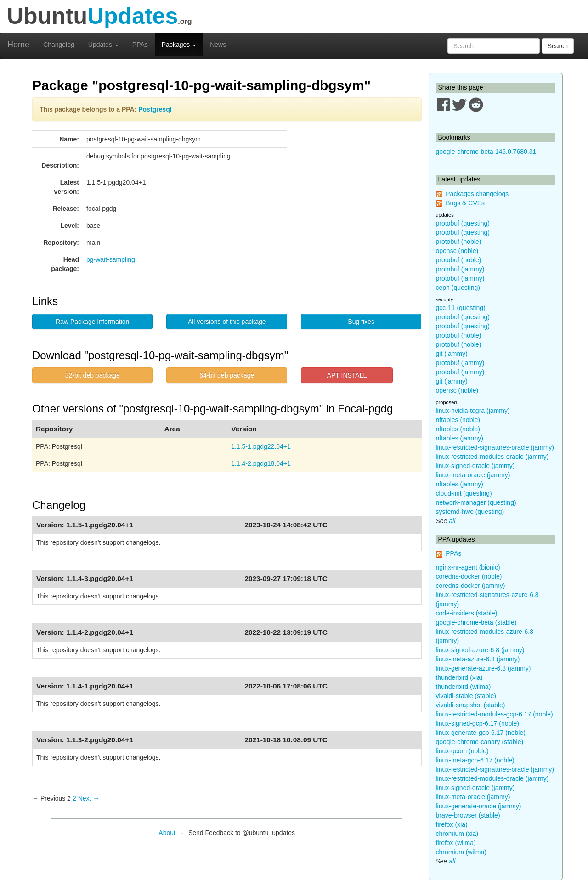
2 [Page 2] (74, 798)
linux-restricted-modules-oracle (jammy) (492, 457)
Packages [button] (179, 45)
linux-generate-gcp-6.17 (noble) (481, 733)
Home (18, 45)
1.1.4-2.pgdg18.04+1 (261, 463)
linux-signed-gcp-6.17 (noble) (478, 723)
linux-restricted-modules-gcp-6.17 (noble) (495, 714)
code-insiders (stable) (467, 613)
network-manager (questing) (476, 502)
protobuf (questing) (463, 223)
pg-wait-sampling (111, 259)
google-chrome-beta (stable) (476, 622)
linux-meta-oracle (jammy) (473, 475)
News (218, 45)
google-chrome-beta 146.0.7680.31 (486, 152)
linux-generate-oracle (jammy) (479, 806)
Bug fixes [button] (361, 322)
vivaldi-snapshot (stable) (471, 705)
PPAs (140, 45)
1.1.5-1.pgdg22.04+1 (261, 446)
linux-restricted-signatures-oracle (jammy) (495, 447)
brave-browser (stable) (468, 815)
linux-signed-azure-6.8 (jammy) (480, 650)
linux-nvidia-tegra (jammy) (473, 411)
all (452, 521)
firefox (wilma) (456, 843)
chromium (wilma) (461, 852)
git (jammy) (452, 354)
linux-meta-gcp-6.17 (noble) (475, 760)
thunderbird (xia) (459, 677)
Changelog (59, 45)
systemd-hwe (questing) (470, 512)
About (167, 833)
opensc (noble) (457, 251)
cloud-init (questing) (464, 493)
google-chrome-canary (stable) (480, 742)
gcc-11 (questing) (461, 308)
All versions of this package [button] (227, 322)
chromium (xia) (457, 834)
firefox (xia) (452, 824)
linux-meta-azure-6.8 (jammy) (478, 659)
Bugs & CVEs (465, 203)
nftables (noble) (458, 420)
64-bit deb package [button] (227, 375)
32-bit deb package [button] (93, 375)
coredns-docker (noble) (469, 576)
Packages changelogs (477, 194)
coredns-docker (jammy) (471, 586)
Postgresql (155, 109)
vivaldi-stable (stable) (466, 696)
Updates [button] (103, 45)
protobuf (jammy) (460, 269)
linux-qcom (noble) (462, 751)
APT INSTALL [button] (347, 375)
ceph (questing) (458, 288)
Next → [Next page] (89, 798)
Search (558, 46)
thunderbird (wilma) (464, 687)
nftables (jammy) (460, 438)
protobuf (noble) (459, 242)
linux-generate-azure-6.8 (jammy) (483, 668)
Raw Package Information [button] (92, 322)
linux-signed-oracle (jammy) (475, 466)
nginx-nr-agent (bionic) (468, 567)
